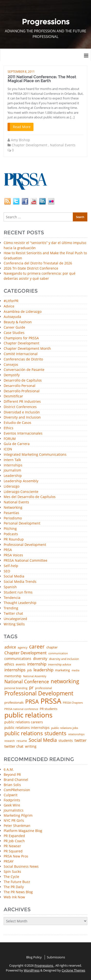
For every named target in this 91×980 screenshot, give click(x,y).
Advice (9, 306)
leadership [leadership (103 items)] (43, 670)
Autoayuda (12, 317)
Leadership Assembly (21, 481)
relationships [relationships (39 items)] (76, 734)
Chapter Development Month (27, 349)
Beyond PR (12, 774)
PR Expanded (14, 836)
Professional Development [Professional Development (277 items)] (39, 694)
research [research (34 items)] (10, 741)
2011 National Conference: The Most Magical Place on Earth (42, 79)
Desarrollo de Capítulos (23, 381)
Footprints (12, 800)
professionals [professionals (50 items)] (14, 703)
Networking (13, 508)
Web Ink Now (14, 897)
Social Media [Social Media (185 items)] (43, 740)
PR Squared (13, 851)
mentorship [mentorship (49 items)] (13, 676)
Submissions (56, 957)
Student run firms (18, 592)
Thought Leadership (20, 603)
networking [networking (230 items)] (65, 681)
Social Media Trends (20, 582)
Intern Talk (12, 460)
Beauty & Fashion (18, 322)
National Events (63, 145)
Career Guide (14, 328)
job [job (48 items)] (29, 670)
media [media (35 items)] (75, 670)
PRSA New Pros (16, 856)
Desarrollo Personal (20, 386)
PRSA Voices (13, 555)
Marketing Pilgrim (18, 815)
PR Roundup (14, 539)
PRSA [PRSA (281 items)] (32, 702)
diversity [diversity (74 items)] (40, 659)
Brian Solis (12, 785)
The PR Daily (14, 887)
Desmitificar (13, 396)
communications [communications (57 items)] (18, 659)
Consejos (11, 365)
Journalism (12, 470)
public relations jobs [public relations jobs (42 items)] (65, 728)
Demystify (12, 375)
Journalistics (14, 810)
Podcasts (11, 534)
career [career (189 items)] (37, 647)
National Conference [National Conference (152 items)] (27, 681)
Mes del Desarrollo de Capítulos (30, 497)
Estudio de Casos (17, 423)
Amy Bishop (21, 140)
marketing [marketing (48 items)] (62, 670)
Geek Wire (12, 805)
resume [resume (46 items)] (22, 741)
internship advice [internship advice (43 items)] (60, 665)
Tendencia (12, 598)
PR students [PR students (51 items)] (49, 709)
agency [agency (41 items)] (23, 647)
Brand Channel (16, 780)
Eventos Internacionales (23, 433)
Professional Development (25, 545)
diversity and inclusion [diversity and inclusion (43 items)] (64, 659)
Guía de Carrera (17, 444)
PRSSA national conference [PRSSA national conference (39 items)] (21, 709)
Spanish (10, 587)
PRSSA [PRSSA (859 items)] (51, 701)
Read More (22, 127)
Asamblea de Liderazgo (23, 312)
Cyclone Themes (73, 970)
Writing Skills (14, 624)
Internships (13, 465)
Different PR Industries (22, 402)
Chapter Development (29, 145)
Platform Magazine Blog (23, 831)
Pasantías (11, 513)
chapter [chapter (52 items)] (52, 647)
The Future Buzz (17, 882)
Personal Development (22, 523)
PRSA (8, 550)
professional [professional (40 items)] (44, 688)
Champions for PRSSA (21, 338)
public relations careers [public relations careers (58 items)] (24, 722)
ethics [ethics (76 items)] (9, 664)
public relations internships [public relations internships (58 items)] (27, 728)
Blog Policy (34, 957)
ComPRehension (17, 790)
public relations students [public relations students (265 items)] (35, 733)
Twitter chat (13, 614)
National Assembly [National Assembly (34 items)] (35, 676)
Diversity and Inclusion (22, 417)
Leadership (13, 476)
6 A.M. (9, 769)
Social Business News (21, 866)
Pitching (10, 529)
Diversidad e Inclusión (22, 412)
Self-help (11, 566)
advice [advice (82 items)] (10, 647)
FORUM (10, 439)
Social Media (14, 576)
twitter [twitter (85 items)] (81, 741)
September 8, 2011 (21, 72)
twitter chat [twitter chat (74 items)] (14, 746)
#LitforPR (11, 301)
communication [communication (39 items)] (58, 653)
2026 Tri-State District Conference (31, 268)
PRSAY (9, 861)
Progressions (44, 965)
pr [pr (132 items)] (31, 687)
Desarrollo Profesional (22, 391)
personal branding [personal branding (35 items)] (16, 688)
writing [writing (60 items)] (31, 746)
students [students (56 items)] (66, 741)
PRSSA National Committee (25, 561)
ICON (8, 449)
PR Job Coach (14, 841)
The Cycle (11, 877)
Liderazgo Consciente (21, 492)
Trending (11, 608)
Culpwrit (11, 795)
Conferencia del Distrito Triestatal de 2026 (38, 263)
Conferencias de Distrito (23, 359)
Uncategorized (15, 619)
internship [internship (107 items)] (37, 664)
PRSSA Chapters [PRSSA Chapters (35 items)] (73, 703)
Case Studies (14, 333)
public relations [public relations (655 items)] (28, 715)
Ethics (8, 428)
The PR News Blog (18, 892)
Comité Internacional (21, 354)
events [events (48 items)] (21, 664)
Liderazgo (12, 486)
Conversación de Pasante (24, 370)
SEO (7, 571)
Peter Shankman (17, 826)
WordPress (32, 970)
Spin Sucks (12, 871)
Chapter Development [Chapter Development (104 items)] (25, 653)
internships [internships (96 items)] (15, 670)
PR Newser (12, 846)
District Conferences (20, 407)
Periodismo (13, 518)
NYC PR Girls (14, 820)
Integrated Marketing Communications (35, 455)
